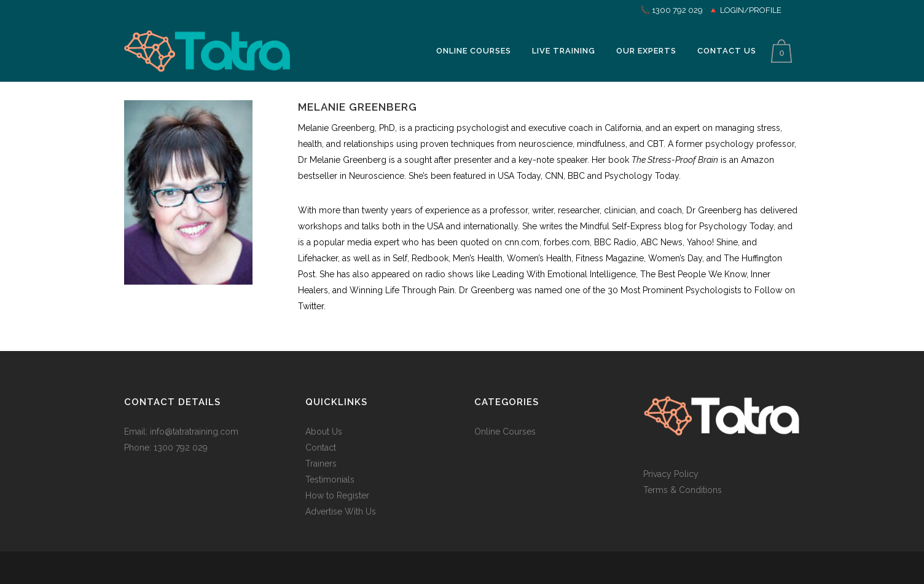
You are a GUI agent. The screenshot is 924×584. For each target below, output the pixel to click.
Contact (321, 448)
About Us (324, 432)
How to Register (337, 495)
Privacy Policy (671, 474)
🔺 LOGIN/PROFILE (745, 10)
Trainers (321, 464)
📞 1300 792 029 (671, 10)
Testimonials (330, 479)
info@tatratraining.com (194, 432)
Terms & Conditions (683, 490)
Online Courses (505, 432)
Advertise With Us (341, 511)
